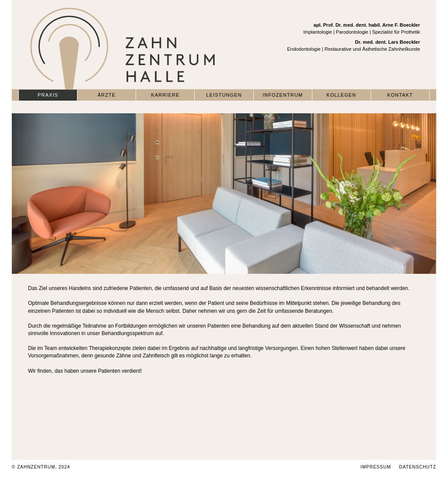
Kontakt (400, 95)
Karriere (165, 95)
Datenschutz (418, 467)
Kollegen (341, 95)
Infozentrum (283, 95)
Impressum (376, 467)
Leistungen (224, 95)
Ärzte (107, 95)
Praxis (48, 95)
